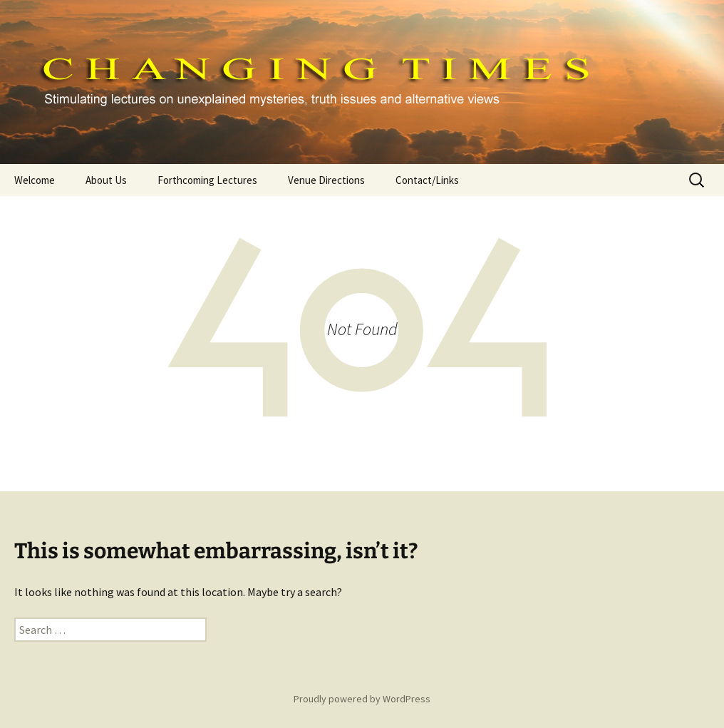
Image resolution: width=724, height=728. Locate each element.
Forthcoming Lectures (207, 180)
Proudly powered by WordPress (362, 699)
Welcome (35, 180)
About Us (106, 180)
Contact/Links (427, 180)
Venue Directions (326, 180)
